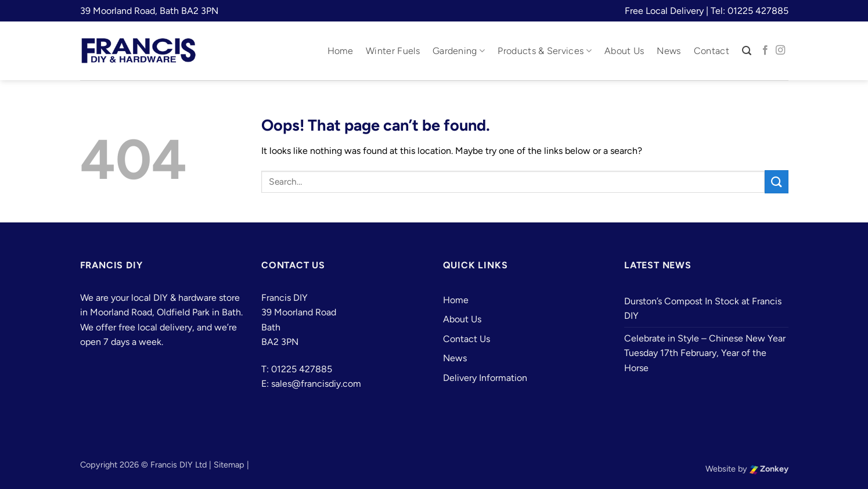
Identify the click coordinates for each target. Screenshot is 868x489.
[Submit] (776, 181)
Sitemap (229, 465)
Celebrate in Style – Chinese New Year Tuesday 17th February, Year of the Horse (705, 353)
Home (340, 51)
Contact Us (467, 339)
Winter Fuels (393, 51)
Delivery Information (485, 378)
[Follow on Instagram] (780, 51)
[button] (747, 51)
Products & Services (545, 51)
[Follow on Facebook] (765, 51)
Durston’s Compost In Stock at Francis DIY (703, 309)
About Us (624, 51)
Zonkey (769, 469)
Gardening (459, 51)
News (669, 51)
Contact (712, 51)
